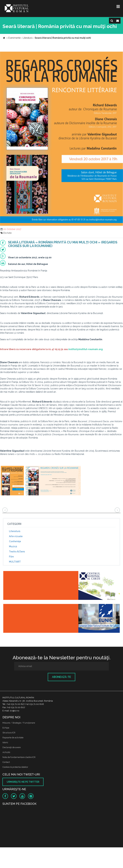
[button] (120, 55)
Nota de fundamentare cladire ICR (19, 757)
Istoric (5, 742)
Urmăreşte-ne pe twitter (23, 782)
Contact (6, 762)
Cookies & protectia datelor (15, 767)
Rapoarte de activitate (13, 738)
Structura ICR (9, 733)
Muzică (13, 546)
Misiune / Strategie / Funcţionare (19, 723)
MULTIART (15, 562)
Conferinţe (15, 541)
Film (11, 557)
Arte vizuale (16, 536)
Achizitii (6, 752)
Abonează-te (61, 677)
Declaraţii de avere (12, 747)
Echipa (6, 728)
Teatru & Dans (17, 552)
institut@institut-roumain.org (86, 349)
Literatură (15, 531)
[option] (12, 481)
